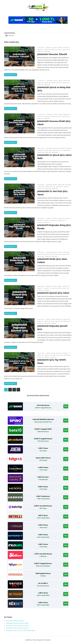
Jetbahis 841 (66, 47)
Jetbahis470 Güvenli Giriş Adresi (53, 293)
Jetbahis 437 (40, 321)
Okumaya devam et (10, 75)
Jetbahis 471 (40, 288)
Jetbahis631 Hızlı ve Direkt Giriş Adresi (17, 626)
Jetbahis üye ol (66, 49)
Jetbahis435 (40, 323)
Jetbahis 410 (59, 353)
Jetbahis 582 (41, 187)
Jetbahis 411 (66, 353)
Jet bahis (55, 47)
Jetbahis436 (47, 323)
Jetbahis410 (40, 357)
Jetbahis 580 (61, 185)
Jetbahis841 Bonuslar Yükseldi (52, 54)
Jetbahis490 (48, 256)
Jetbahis (60, 47)
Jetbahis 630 (47, 83)
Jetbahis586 (49, 148)
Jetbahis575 (47, 222)
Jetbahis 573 (40, 220)
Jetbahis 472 (47, 288)
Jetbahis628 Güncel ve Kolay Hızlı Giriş (17, 628)
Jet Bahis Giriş (61, 218)
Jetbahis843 (47, 51)
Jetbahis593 (40, 118)
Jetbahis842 (40, 51)
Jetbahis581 (48, 189)
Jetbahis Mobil (66, 150)
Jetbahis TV (66, 187)
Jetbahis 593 (40, 116)
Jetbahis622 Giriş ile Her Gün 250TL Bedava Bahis (21, 630)
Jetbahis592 (50, 114)
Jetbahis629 (40, 85)
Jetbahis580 (49, 185)
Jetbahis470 (49, 286)
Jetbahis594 (47, 118)
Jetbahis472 (47, 290)
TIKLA (66, 420)
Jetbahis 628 (66, 81)
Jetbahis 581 (68, 185)
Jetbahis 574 (47, 220)
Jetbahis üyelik (41, 152)
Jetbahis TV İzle (59, 321)
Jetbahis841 (49, 47)
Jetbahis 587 (41, 150)
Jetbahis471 (40, 290)
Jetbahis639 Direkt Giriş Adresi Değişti (17, 623)
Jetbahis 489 (66, 252)
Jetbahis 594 (47, 116)
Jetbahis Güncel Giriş (56, 49)
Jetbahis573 (49, 218)
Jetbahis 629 (40, 83)
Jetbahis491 (55, 256)
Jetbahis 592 (67, 114)
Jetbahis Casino (48, 355)
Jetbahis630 (47, 85)
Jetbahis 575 (55, 220)
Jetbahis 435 (59, 319)
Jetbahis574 (40, 222)
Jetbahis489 (49, 252)
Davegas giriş (56, 148)
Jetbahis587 (48, 152)
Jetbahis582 (55, 189)
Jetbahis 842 (40, 49)
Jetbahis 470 (66, 286)
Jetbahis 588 (48, 150)
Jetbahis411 (47, 357)
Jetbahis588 (55, 152)
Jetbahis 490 (40, 254)
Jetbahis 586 (68, 148)
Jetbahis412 (54, 357)
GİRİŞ (66, 406)
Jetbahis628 (50, 81)
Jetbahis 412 (40, 355)
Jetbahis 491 (47, 254)
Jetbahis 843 (47, 49)
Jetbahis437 (54, 323)
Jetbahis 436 (66, 319)
